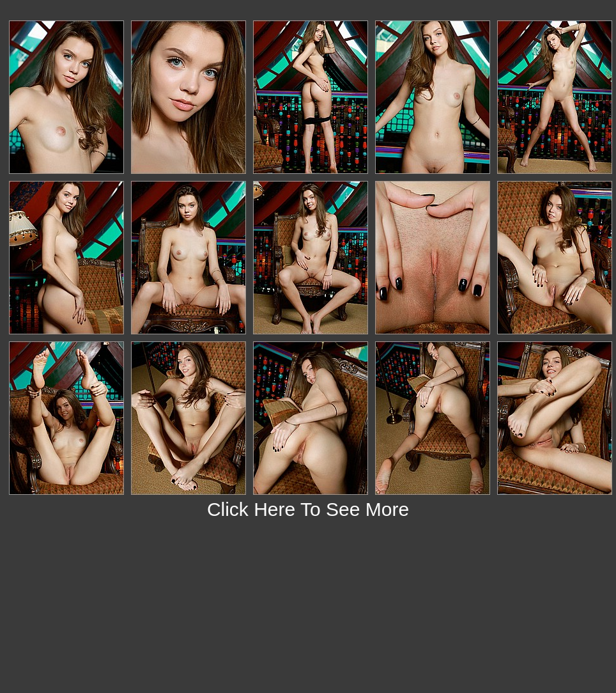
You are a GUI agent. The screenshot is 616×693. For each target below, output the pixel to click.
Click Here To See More (308, 509)
